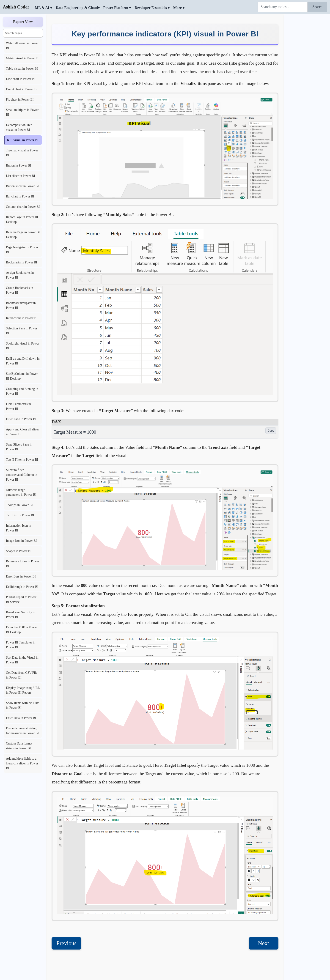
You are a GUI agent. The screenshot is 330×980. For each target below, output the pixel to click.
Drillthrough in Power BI (22, 587)
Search (317, 7)
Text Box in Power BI (20, 515)
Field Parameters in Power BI (18, 406)
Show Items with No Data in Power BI (23, 705)
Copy (271, 412)
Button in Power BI (18, 166)
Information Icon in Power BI (19, 528)
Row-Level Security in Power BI (21, 615)
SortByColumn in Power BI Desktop (22, 376)
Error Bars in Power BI (21, 576)
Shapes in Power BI (19, 551)
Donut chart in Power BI (22, 89)
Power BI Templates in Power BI (21, 645)
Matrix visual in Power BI (23, 58)
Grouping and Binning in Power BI (22, 391)
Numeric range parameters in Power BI (21, 492)
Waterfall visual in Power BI (22, 46)
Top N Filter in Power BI (22, 460)
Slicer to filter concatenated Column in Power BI (22, 475)
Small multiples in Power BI (22, 112)
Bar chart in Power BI (20, 196)
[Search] (283, 7)
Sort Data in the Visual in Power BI (22, 660)
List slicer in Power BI (21, 176)
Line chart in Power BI (21, 79)
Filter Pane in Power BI (21, 419)
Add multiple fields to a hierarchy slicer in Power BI (22, 763)
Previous (66, 925)
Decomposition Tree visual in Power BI (19, 127)
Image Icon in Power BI (21, 541)
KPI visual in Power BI (23, 140)
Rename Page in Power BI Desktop (23, 235)
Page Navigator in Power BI (22, 250)
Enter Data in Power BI (21, 718)
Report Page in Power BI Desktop (22, 219)
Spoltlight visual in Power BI (23, 346)
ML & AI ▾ (43, 8)
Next (264, 925)
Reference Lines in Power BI (23, 564)
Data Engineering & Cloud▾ (78, 8)
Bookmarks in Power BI (22, 262)
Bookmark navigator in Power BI (21, 305)
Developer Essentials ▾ (152, 8)
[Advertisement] (307, 84)
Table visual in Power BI (22, 69)
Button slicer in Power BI (22, 186)
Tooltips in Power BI (19, 505)
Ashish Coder (16, 7)
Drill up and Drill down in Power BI (23, 361)
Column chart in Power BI (23, 207)
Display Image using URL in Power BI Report (23, 690)
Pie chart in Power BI (20, 100)
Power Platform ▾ (117, 8)
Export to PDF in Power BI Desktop (21, 630)
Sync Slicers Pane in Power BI (19, 447)
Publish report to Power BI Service (21, 599)
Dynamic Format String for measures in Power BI (22, 731)
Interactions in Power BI (22, 318)
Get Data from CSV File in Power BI (22, 675)
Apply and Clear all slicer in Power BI (22, 432)
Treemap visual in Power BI (22, 153)
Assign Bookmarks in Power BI (20, 275)
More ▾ (179, 8)
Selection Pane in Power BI (22, 331)
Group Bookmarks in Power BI (19, 290)
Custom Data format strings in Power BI (19, 746)
